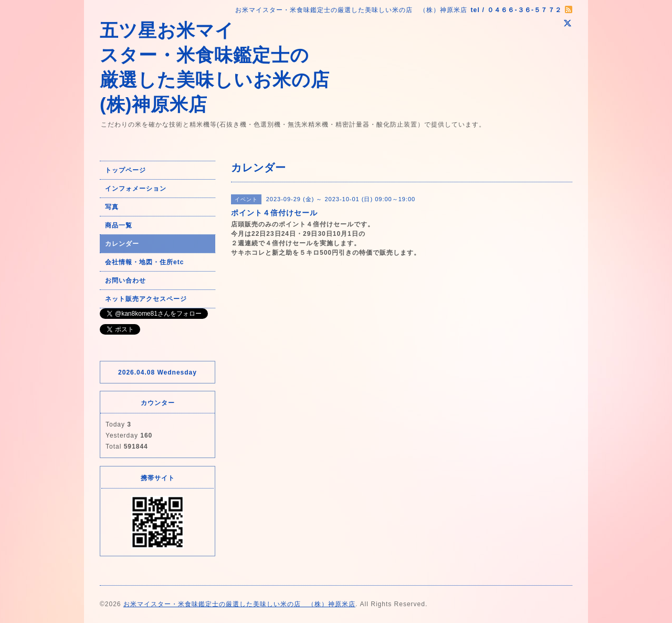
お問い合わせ (125, 281)
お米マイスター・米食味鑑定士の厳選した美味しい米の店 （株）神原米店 (239, 604)
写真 (112, 207)
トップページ (125, 170)
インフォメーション (136, 189)
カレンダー (122, 244)
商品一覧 (119, 225)
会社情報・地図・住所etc (144, 262)
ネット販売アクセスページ (146, 299)
